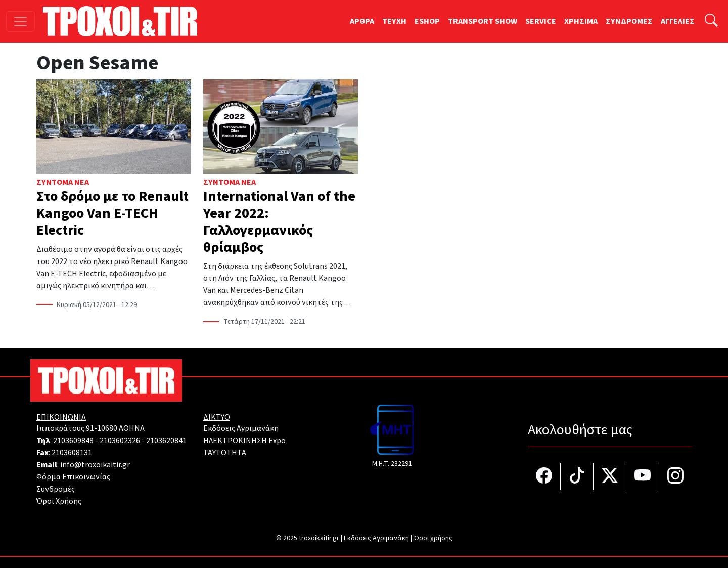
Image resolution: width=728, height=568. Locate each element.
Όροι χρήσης (433, 538)
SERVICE (541, 21)
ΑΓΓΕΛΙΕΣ (678, 21)
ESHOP (427, 21)
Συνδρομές (56, 489)
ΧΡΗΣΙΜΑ (581, 21)
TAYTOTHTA (225, 453)
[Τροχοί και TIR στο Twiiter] (610, 477)
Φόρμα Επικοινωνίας (73, 477)
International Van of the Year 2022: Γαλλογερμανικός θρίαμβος (279, 222)
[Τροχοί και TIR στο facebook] (544, 477)
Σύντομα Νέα (63, 182)
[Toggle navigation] (20, 21)
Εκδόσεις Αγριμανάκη (241, 428)
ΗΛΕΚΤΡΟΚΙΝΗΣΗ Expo (244, 441)
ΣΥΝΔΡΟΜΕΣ (629, 21)
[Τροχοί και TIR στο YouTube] (643, 477)
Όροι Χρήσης (59, 501)
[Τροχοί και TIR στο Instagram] (675, 477)
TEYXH (394, 21)
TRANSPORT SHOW (483, 21)
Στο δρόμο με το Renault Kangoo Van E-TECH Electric (112, 213)
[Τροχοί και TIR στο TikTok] (577, 477)
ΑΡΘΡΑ (362, 21)
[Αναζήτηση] (711, 21)
